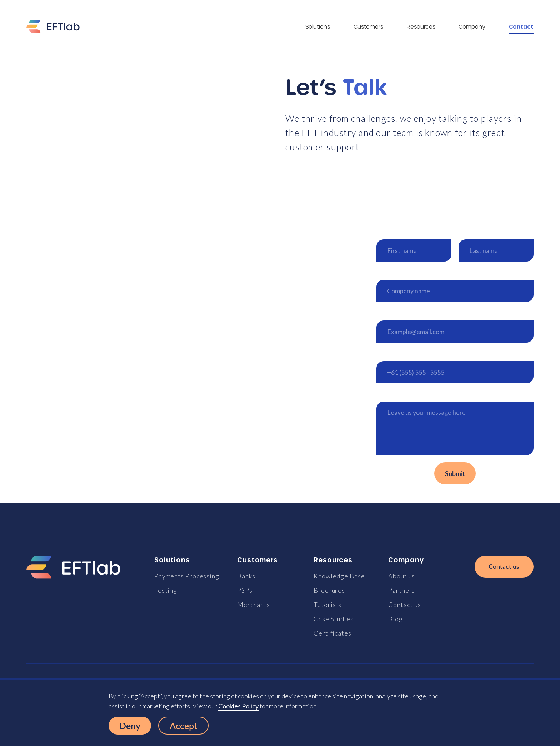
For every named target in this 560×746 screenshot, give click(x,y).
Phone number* (399, 354)
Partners (402, 590)
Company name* (400, 272)
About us (402, 576)
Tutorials (327, 605)
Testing (166, 590)
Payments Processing (187, 576)
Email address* (397, 313)
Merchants (254, 605)
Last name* (474, 232)
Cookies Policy (238, 706)
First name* (393, 232)
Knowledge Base (339, 576)
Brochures (329, 590)
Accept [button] (183, 726)
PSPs (245, 590)
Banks (246, 576)
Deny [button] (130, 726)
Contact (521, 26)
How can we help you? (408, 394)
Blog (396, 619)
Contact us (405, 605)
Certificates (332, 633)
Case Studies (334, 619)
